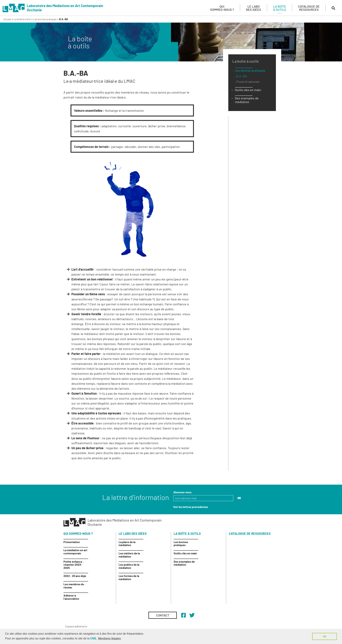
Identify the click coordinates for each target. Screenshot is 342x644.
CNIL (94, 638)
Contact (163, 615)
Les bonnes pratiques (45, 19)
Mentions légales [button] (110, 638)
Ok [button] (325, 636)
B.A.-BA (64, 19)
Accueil (7, 19)
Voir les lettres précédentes (191, 507)
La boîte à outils (22, 19)
